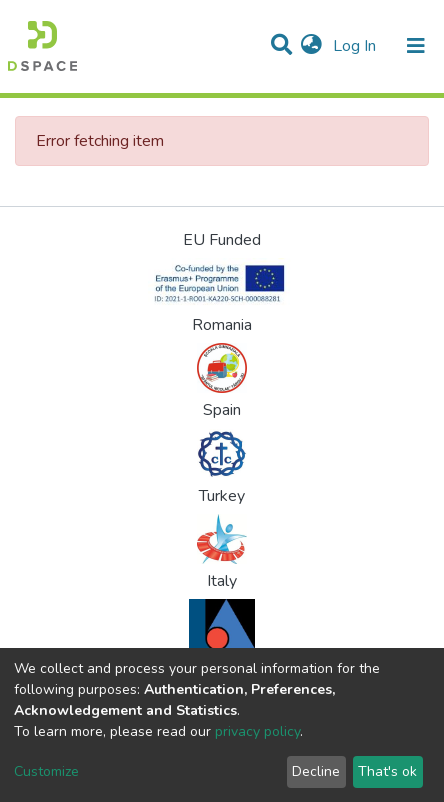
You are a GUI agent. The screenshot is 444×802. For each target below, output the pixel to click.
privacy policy (257, 731)
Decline (316, 771)
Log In (356, 46)
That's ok (387, 771)
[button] (311, 46)
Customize (46, 771)
